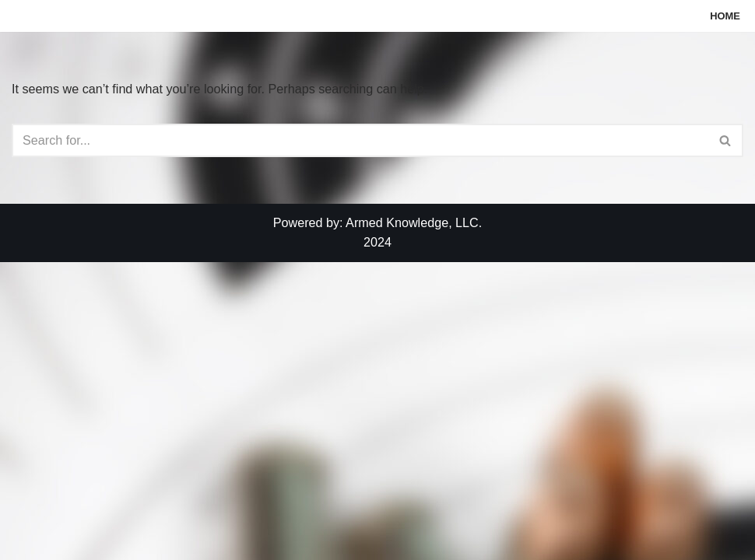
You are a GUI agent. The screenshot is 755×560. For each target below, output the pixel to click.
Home (724, 16)
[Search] (360, 142)
